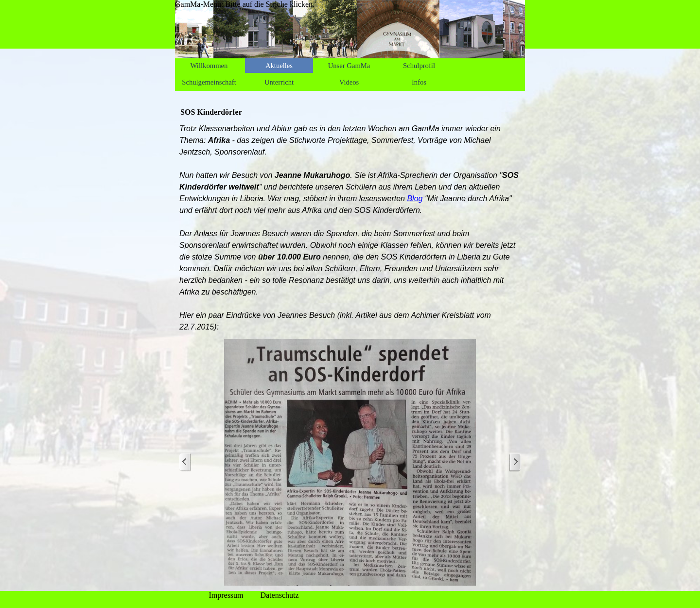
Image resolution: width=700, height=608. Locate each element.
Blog (415, 199)
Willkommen (209, 66)
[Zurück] (185, 462)
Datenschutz (279, 595)
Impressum (226, 595)
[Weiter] (515, 462)
